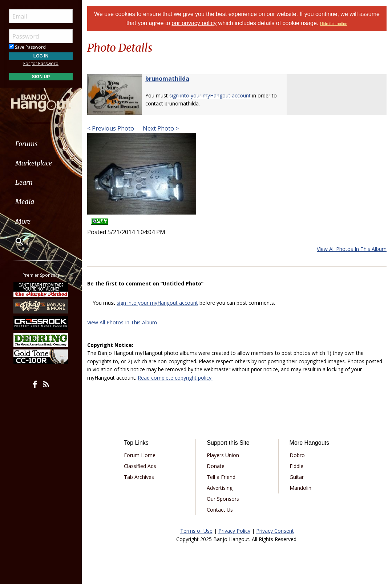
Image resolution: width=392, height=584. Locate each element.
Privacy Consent (275, 531)
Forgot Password (41, 63)
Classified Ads (140, 466)
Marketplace (34, 163)
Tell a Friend (221, 477)
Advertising (220, 488)
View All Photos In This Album (352, 249)
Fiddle (296, 466)
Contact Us (220, 510)
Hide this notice (334, 24)
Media (25, 202)
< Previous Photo (111, 128)
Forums (27, 144)
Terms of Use (196, 531)
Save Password (27, 47)
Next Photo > (160, 128)
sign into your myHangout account (210, 95)
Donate (216, 466)
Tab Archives (139, 477)
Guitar (297, 477)
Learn (24, 182)
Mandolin (300, 488)
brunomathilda (167, 79)
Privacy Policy (234, 531)
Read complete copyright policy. (175, 378)
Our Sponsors (223, 499)
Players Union (223, 455)
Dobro (297, 455)
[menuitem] (41, 144)
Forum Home (140, 455)
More (23, 221)
